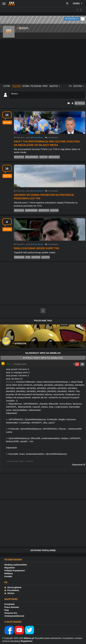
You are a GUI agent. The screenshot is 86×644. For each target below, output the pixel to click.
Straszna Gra (11, 613)
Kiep (7, 610)
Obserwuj (72, 19)
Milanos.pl (29, 638)
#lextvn (43, 157)
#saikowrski (31, 210)
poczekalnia (36, 86)
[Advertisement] (43, 62)
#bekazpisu (54, 157)
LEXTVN (6, 86)
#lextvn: (47, 95)
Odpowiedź (77, 465)
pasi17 (17, 461)
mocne (7, 123)
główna (26, 86)
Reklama (9, 573)
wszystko (17, 86)
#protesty (44, 210)
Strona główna (13, 587)
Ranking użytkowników (16, 565)
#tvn (28, 257)
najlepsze (55, 86)
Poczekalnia (12, 590)
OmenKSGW (29, 461)
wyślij (80, 103)
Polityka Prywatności (15, 571)
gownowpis (11, 461)
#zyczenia (11, 382)
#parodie (36, 257)
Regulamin (10, 568)
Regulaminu (27, 641)
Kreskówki (9, 604)
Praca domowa (12, 607)
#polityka (19, 157)
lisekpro (22, 461)
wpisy (45, 86)
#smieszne (19, 257)
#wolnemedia (32, 157)
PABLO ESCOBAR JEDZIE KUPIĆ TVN (36, 248)
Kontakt (8, 576)
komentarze (54, 138)
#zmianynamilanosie (14, 616)
